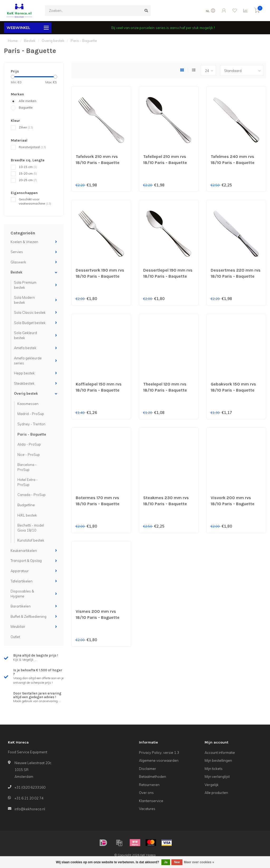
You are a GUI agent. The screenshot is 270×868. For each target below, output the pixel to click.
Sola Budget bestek (30, 323)
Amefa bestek (25, 348)
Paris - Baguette (32, 434)
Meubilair (18, 626)
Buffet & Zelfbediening (28, 616)
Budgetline (26, 505)
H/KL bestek (27, 515)
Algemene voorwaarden (159, 760)
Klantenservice (151, 801)
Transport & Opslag (26, 561)
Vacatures (147, 809)
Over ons (146, 793)
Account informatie (220, 753)
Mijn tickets (214, 769)
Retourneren (149, 785)
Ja (166, 862)
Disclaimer (148, 769)
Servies (17, 252)
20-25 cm (28, 180)
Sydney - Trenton (31, 424)
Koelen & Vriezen (24, 242)
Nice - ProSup (29, 455)
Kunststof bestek (31, 540)
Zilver (26, 127)
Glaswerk (18, 262)
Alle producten (216, 793)
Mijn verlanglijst (217, 777)
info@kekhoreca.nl (30, 809)
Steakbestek (24, 383)
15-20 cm (28, 173)
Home (13, 41)
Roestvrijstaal (32, 147)
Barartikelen (21, 606)
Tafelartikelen (21, 581)
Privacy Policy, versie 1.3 (159, 753)
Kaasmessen (28, 404)
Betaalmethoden (153, 777)
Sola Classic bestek (30, 312)
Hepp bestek (24, 373)
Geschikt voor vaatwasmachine (35, 201)
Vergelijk (212, 785)
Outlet (15, 637)
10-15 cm (28, 167)
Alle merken (28, 101)
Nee (177, 862)
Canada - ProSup (32, 495)
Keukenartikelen (24, 551)
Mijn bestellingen (218, 760)
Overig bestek (26, 393)
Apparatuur (20, 571)
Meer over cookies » (199, 862)
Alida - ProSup (29, 444)
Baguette (26, 107)
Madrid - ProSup (31, 414)
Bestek (16, 272)
